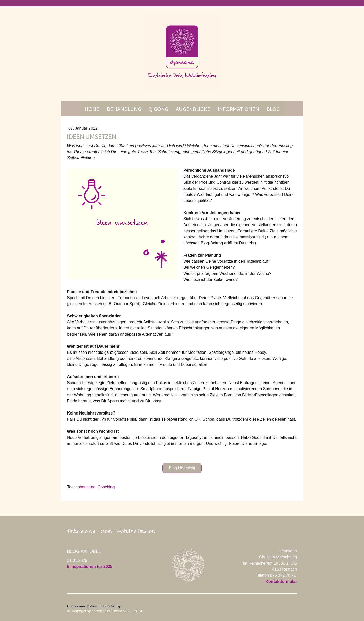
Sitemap (115, 606)
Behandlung (124, 109)
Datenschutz (97, 606)
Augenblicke (193, 109)
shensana (87, 487)
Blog (273, 109)
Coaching (106, 487)
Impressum (76, 606)
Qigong (158, 109)
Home (92, 109)
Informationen (238, 109)
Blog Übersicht (182, 468)
